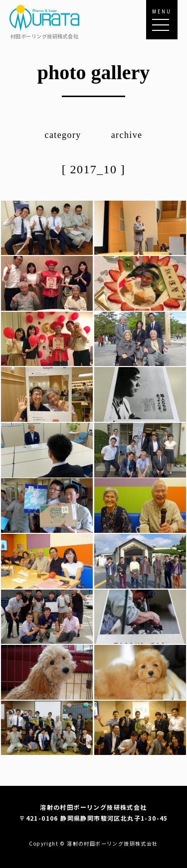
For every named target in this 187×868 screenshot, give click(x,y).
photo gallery (94, 72)
